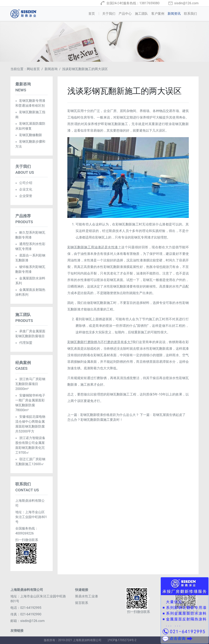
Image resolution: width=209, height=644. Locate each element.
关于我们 (109, 14)
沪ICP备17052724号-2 (122, 640)
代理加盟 (24, 343)
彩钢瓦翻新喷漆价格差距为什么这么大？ (110, 415)
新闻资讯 (174, 14)
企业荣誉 (24, 196)
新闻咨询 (51, 69)
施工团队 (141, 14)
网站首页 (33, 69)
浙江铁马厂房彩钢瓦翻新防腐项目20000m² (30, 384)
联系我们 (190, 14)
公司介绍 (24, 183)
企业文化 (24, 189)
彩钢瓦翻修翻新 (29, 135)
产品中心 (125, 14)
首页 (94, 13)
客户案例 (158, 14)
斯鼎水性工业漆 (87, 596)
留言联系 (82, 603)
